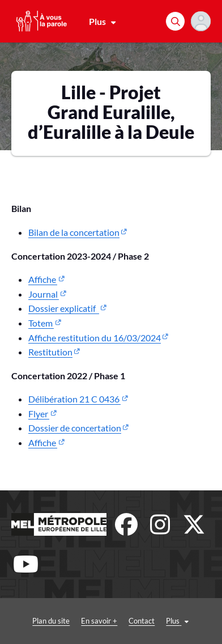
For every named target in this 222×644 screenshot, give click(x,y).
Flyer (39, 414)
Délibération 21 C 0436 (74, 399)
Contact (142, 621)
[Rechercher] (175, 21)
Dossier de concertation (75, 428)
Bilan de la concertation (74, 232)
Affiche (43, 279)
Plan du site (51, 621)
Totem (41, 323)
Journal (44, 294)
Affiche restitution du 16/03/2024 (95, 338)
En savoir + (99, 621)
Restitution (50, 352)
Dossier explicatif (64, 308)
